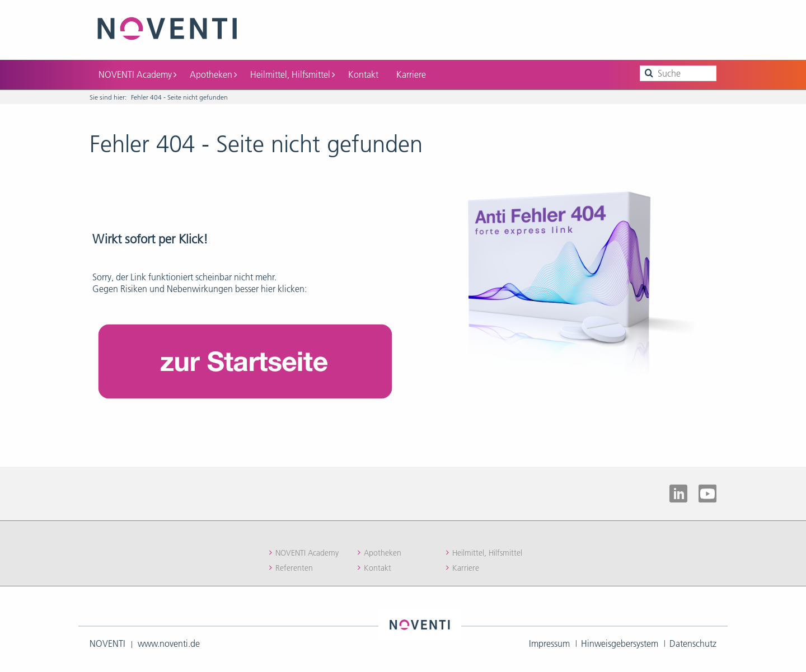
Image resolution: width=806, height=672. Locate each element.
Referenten (294, 568)
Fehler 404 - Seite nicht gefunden (179, 97)
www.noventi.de (169, 643)
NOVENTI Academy (137, 74)
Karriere (411, 74)
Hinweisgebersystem (620, 643)
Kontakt (363, 74)
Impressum (549, 643)
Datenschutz (693, 643)
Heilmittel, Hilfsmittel (292, 74)
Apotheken (213, 74)
